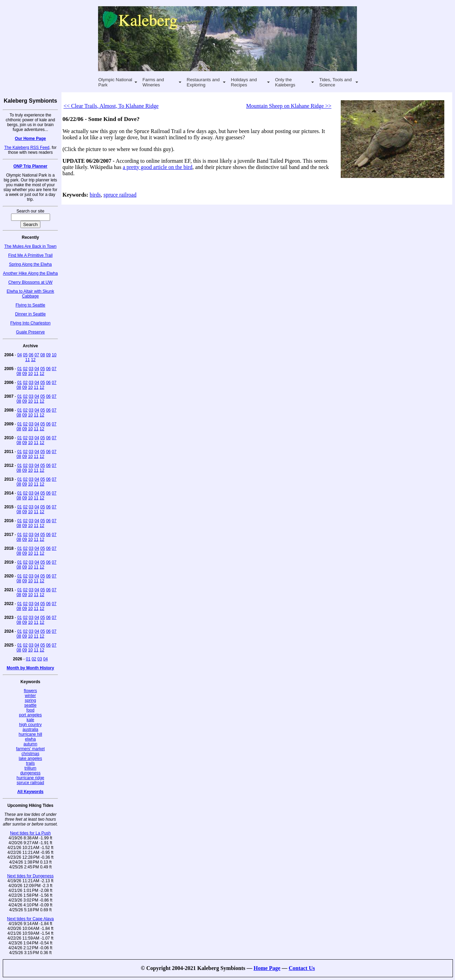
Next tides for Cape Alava (30, 919)
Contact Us (302, 968)
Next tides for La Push (30, 833)
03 (31, 369)
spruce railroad (30, 783)
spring (31, 700)
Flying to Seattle (30, 305)
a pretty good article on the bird (157, 167)
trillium (31, 768)
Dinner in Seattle (31, 314)
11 (27, 360)
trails (30, 763)
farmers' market (31, 749)
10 (54, 355)
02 (25, 369)
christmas (30, 754)
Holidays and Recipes (244, 82)
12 (33, 360)
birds (95, 195)
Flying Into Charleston (31, 323)
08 (43, 355)
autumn (30, 744)
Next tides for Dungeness (31, 876)
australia (30, 729)
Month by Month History (30, 668)
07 (37, 355)
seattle (30, 705)
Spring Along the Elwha (30, 264)
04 (20, 355)
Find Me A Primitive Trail (31, 255)
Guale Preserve (30, 332)
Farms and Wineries (153, 82)
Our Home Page (30, 139)
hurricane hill (30, 734)
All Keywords (30, 792)
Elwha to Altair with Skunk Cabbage (30, 294)
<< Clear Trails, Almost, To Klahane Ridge (111, 106)
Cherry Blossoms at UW (30, 282)
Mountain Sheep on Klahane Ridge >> (289, 106)
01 (20, 369)
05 (25, 355)
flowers (30, 691)
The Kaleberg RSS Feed (27, 148)
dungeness (31, 773)
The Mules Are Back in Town (30, 246)
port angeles (30, 715)
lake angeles (30, 758)
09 (48, 355)
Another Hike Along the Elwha (31, 273)
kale (30, 720)
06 (31, 355)
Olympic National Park (115, 82)
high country (30, 725)
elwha (30, 739)
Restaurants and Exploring (203, 82)
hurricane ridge (30, 778)
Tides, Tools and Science (336, 82)
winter (30, 696)
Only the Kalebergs (285, 82)
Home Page (267, 968)
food (30, 710)
